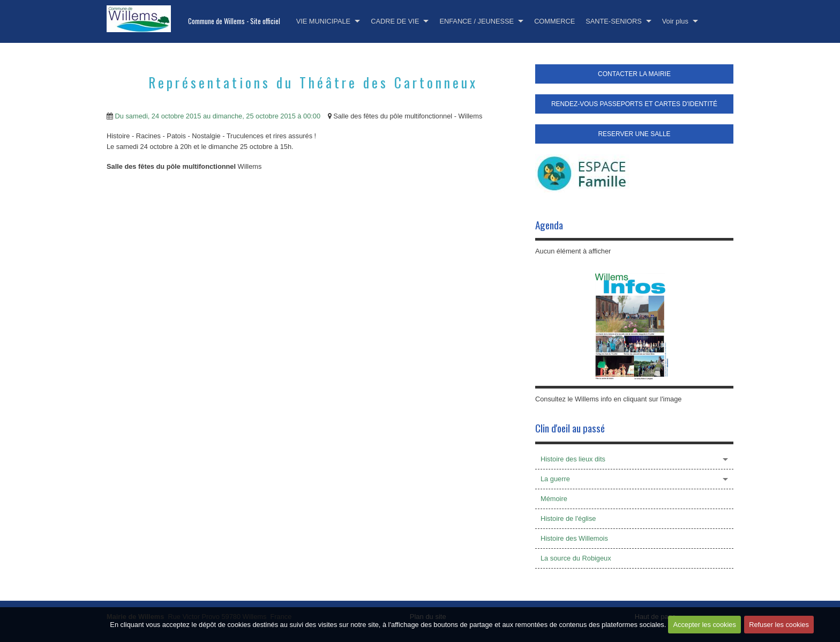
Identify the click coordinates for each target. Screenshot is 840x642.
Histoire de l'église (568, 518)
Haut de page (655, 617)
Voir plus (675, 21)
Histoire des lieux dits (573, 459)
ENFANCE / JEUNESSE (477, 21)
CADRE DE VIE (395, 21)
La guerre (555, 479)
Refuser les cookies (781, 629)
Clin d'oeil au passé (570, 428)
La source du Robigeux (576, 558)
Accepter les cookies (703, 629)
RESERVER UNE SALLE (634, 134)
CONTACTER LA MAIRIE (634, 74)
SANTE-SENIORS (614, 21)
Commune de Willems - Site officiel (234, 21)
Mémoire (554, 499)
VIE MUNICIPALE (323, 21)
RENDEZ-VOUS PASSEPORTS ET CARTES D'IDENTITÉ (634, 104)
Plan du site (428, 617)
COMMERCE (554, 21)
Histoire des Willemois (574, 538)
